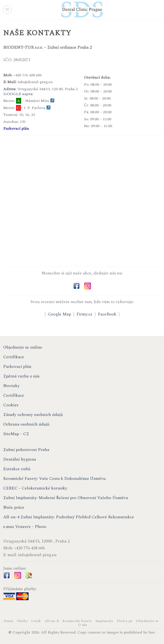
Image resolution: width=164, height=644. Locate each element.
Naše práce (14, 507)
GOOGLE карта (18, 94)
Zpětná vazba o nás (21, 376)
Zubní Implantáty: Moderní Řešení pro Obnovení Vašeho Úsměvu (66, 498)
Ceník (36, 621)
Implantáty (105, 621)
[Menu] (7, 10)
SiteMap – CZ (16, 434)
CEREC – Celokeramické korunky (35, 488)
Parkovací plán (16, 129)
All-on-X (52, 621)
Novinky (11, 386)
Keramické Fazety (77, 621)
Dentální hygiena (20, 459)
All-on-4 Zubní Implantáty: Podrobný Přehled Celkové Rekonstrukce (69, 517)
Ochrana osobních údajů (26, 424)
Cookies (11, 405)
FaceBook (107, 314)
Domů (9, 621)
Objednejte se (147, 621)
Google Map (59, 314)
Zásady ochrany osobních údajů (33, 415)
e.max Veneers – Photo (25, 527)
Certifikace (14, 357)
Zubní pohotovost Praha (26, 450)
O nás (83, 625)
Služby (22, 621)
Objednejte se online (23, 347)
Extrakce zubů (17, 469)
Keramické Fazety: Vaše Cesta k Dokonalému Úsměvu (54, 479)
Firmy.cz (84, 314)
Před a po (125, 621)
